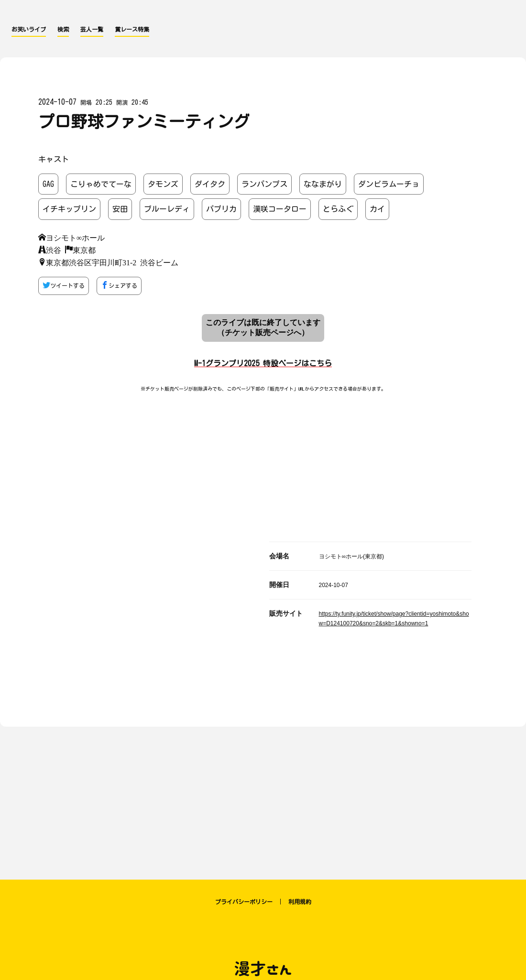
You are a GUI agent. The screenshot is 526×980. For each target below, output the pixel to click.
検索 (63, 29)
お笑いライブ (29, 29)
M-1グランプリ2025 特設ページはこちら (263, 363)
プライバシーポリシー (244, 902)
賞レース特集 (132, 29)
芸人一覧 (92, 29)
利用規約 (300, 902)
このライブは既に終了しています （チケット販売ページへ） (263, 327)
